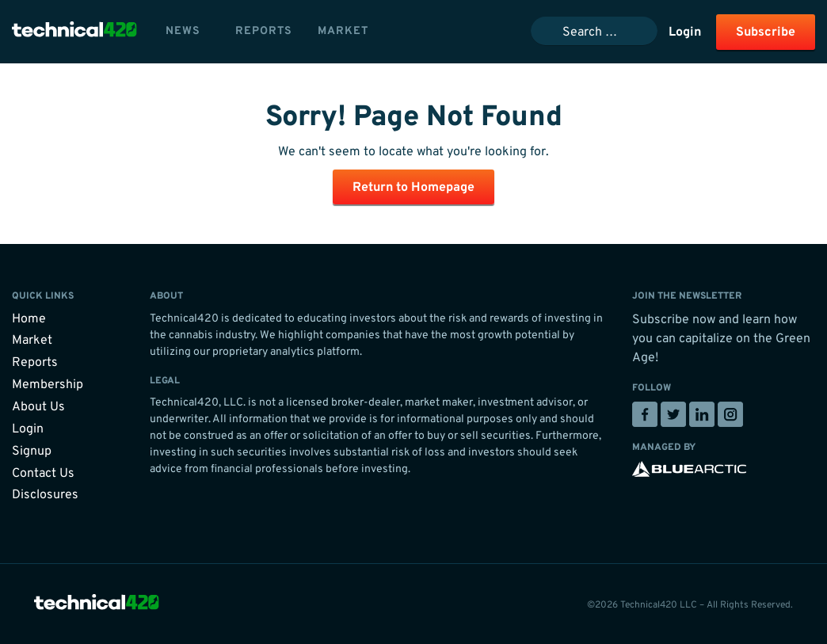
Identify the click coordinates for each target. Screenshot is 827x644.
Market (343, 31)
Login (686, 32)
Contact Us (43, 474)
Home (29, 319)
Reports (264, 31)
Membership (48, 385)
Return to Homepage (413, 188)
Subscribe (766, 32)
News (183, 31)
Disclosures (45, 495)
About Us (38, 407)
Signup (32, 452)
